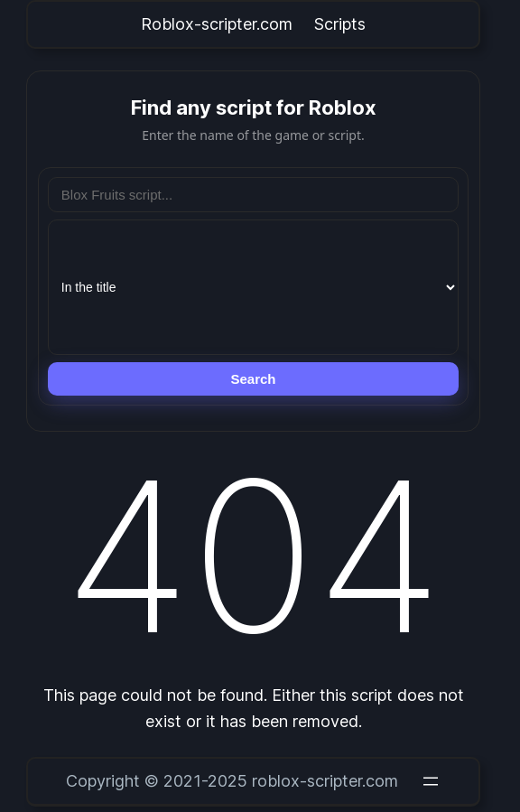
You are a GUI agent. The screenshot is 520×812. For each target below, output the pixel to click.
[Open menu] (431, 781)
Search (253, 379)
